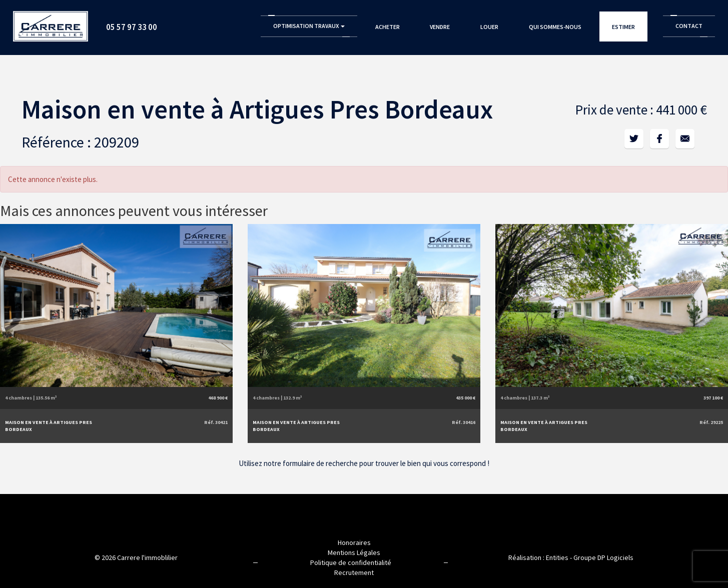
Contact (689, 26)
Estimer (623, 27)
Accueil (51, 23)
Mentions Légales (354, 552)
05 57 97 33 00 (132, 27)
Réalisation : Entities (538, 557)
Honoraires (354, 542)
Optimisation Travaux (309, 26)
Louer (489, 27)
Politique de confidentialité (351, 562)
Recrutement (354, 572)
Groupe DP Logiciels (603, 557)
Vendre (440, 27)
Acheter (388, 27)
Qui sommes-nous (555, 27)
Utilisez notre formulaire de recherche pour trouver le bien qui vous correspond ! (364, 463)
